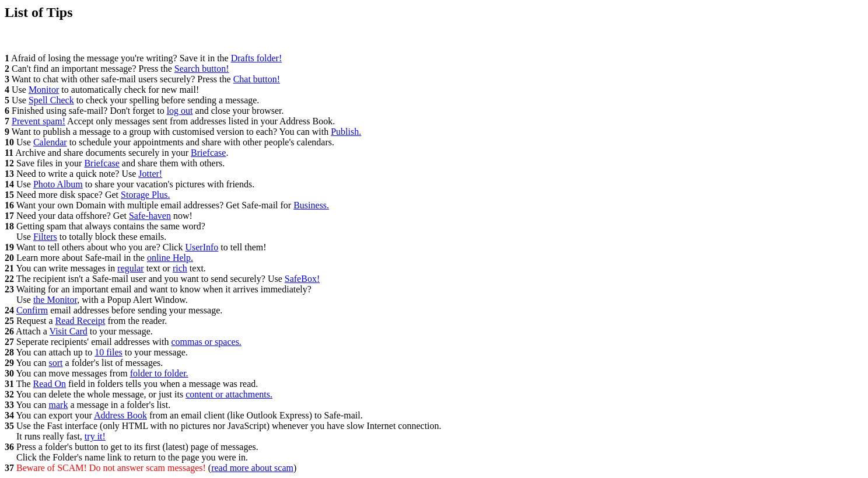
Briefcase (208, 153)
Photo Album (58, 184)
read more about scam (252, 468)
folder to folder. (159, 373)
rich (180, 268)
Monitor (44, 90)
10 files (108, 352)
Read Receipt (80, 321)
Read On (50, 384)
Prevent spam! (38, 121)
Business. (311, 205)
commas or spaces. (206, 342)
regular (130, 268)
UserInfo (202, 247)
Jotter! (150, 174)
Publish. (346, 132)
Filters (45, 237)
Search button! (202, 69)
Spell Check (51, 100)
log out (180, 111)
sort (56, 363)
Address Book (120, 415)
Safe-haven (150, 216)
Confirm (32, 310)
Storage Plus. (145, 195)
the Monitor (55, 300)
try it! (95, 436)
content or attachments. (229, 394)
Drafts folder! (257, 58)
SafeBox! (302, 279)
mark (59, 405)
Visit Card (69, 331)
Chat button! (257, 79)
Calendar (50, 142)
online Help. (170, 258)
